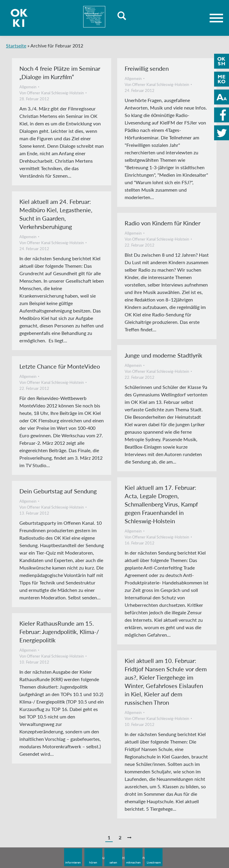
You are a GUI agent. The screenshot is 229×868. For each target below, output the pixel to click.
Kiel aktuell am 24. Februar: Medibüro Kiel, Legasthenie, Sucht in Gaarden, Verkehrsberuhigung (56, 214)
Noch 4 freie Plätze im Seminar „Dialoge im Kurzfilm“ (60, 73)
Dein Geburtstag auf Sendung (58, 491)
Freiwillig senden (147, 68)
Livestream (154, 862)
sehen (113, 862)
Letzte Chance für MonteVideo (60, 366)
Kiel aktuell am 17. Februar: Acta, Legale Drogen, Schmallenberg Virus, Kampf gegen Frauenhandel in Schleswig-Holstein (161, 504)
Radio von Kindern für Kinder (163, 223)
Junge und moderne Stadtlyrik (163, 355)
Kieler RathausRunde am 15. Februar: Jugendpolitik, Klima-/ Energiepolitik (59, 632)
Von (52, 93)
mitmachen (133, 862)
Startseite (16, 46)
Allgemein (28, 87)
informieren (73, 862)
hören (93, 862)
